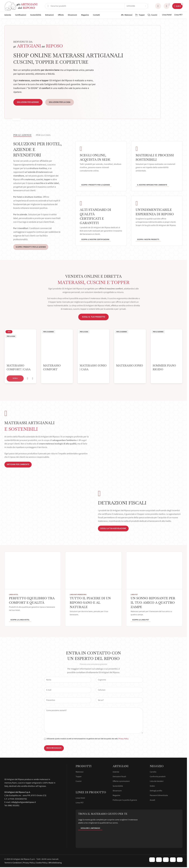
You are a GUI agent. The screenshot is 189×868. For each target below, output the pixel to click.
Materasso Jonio (130, 365)
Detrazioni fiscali (119, 777)
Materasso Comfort (52, 367)
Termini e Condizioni (13, 863)
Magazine (116, 795)
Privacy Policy (123, 739)
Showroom (117, 791)
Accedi (152, 800)
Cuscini (79, 781)
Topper (79, 777)
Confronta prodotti (158, 777)
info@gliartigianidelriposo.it (23, 802)
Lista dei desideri (157, 781)
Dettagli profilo (156, 791)
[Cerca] (96, 6)
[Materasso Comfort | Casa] (20, 346)
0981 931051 (14, 805)
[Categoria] (136, 6)
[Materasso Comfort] (57, 346)
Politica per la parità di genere (125, 800)
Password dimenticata (159, 795)
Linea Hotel (80, 798)
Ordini (152, 786)
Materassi (80, 772)
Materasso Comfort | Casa (19, 367)
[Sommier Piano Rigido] (167, 346)
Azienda (116, 772)
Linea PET (80, 803)
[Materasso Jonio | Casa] (93, 346)
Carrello (153, 772)
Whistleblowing (55, 863)
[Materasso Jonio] (130, 346)
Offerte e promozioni (121, 781)
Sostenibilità (118, 786)
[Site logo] (21, 6)
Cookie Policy (42, 863)
